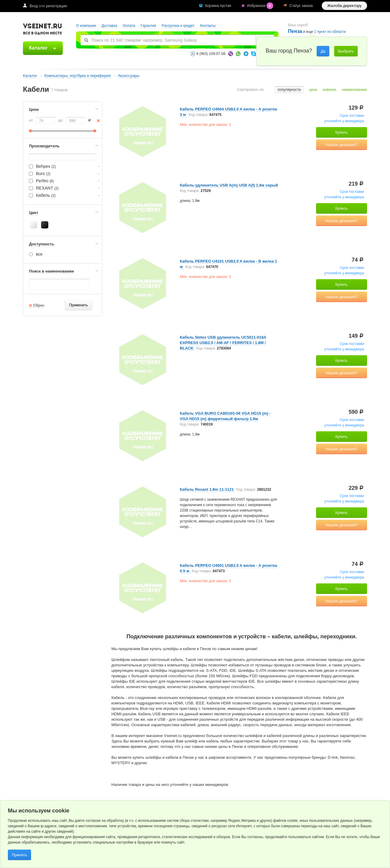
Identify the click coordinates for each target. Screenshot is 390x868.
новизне (329, 90)
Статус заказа (301, 6)
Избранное (261, 6)
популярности (289, 90)
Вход (34, 6)
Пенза (295, 31)
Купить (342, 132)
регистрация (56, 6)
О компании (86, 26)
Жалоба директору (344, 6)
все (36, 254)
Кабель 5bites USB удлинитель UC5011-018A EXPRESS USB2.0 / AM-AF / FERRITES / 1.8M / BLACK (223, 343)
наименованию (355, 90)
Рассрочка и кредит (178, 26)
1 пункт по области (330, 32)
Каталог (38, 48)
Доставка (110, 26)
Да (323, 51)
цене (313, 90)
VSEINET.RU (43, 30)
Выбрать (346, 51)
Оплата (129, 26)
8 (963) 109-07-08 (211, 54)
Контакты (208, 26)
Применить (78, 305)
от (31, 120)
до (61, 120)
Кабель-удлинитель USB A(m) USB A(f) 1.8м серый (229, 185)
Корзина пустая (218, 6)
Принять (19, 855)
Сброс (39, 305)
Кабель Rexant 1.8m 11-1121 (207, 489)
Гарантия (148, 26)
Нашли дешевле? (342, 145)
